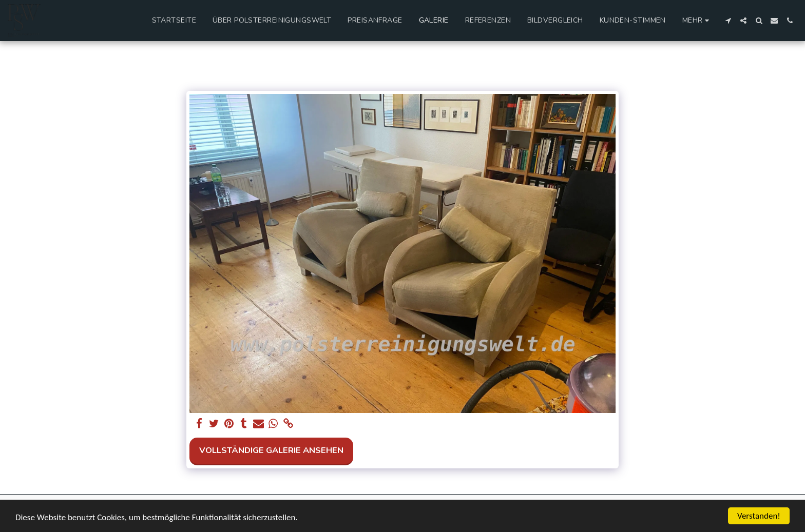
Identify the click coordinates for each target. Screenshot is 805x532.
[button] (728, 21)
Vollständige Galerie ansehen (271, 450)
